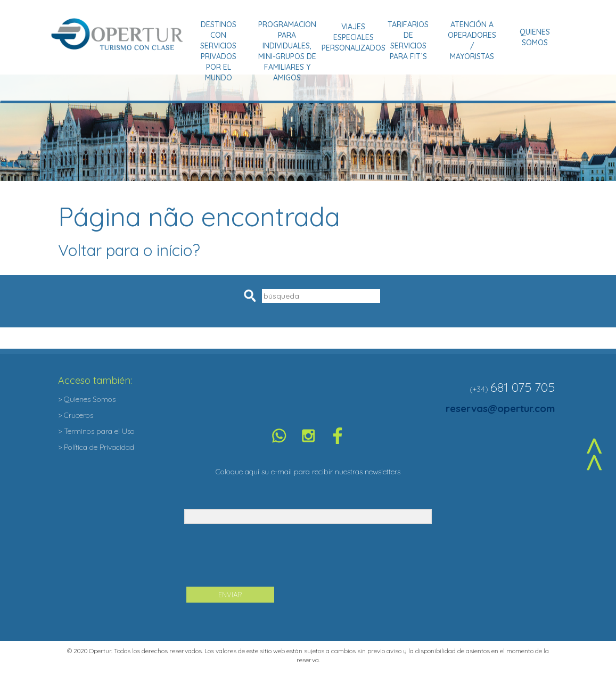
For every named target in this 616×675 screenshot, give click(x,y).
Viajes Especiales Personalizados (354, 37)
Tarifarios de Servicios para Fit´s (408, 40)
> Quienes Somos (87, 399)
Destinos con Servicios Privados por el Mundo (218, 51)
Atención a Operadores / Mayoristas (472, 40)
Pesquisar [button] (252, 295)
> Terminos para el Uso (96, 431)
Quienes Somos (535, 37)
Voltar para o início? (129, 250)
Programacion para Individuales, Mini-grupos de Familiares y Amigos (287, 51)
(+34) (479, 389)
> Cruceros (76, 415)
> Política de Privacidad (96, 447)
